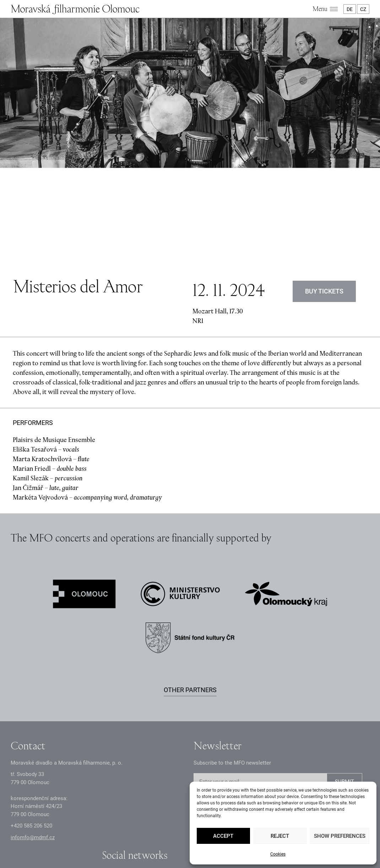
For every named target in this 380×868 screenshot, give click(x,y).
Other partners (190, 616)
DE (350, 9)
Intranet (185, 834)
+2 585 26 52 (31, 752)
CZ (363, 9)
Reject (280, 836)
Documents (158, 834)
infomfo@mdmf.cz (33, 764)
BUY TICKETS (324, 217)
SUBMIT (344, 708)
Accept (223, 836)
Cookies (278, 854)
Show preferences (340, 836)
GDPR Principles (120, 834)
